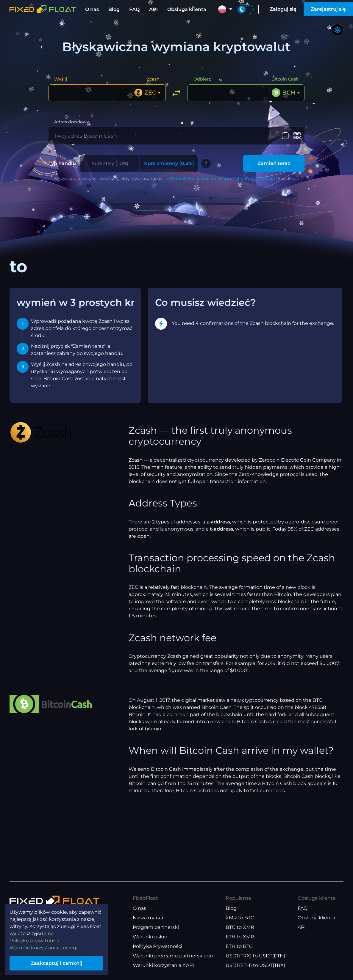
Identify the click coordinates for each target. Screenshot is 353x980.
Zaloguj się (283, 9)
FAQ (134, 9)
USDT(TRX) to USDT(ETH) (255, 956)
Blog (114, 9)
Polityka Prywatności (157, 946)
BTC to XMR (240, 927)
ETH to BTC (239, 946)
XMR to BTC (240, 918)
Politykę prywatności (255, 178)
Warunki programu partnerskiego (173, 956)
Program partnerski (156, 927)
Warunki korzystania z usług (199, 178)
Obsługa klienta (187, 9)
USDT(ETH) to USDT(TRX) (255, 965)
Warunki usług (150, 937)
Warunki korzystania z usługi (43, 948)
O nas (92, 9)
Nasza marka (148, 918)
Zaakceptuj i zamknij (57, 963)
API (153, 9)
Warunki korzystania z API (163, 965)
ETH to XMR (240, 937)
